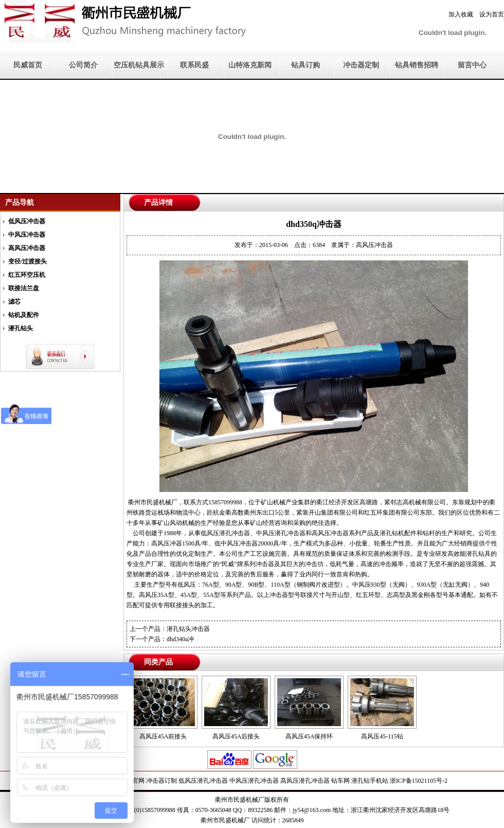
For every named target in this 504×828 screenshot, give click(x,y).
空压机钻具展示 (139, 65)
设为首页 (492, 14)
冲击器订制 (161, 781)
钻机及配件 (24, 315)
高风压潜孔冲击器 (305, 781)
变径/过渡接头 (28, 261)
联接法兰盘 (24, 288)
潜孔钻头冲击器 (188, 629)
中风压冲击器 (27, 235)
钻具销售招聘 (417, 65)
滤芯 (14, 302)
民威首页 (28, 65)
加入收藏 (461, 14)
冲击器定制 (361, 65)
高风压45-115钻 (382, 736)
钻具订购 (305, 65)
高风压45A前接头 (163, 736)
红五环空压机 (27, 275)
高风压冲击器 (27, 248)
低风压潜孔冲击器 (203, 781)
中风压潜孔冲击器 (254, 781)
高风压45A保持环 (309, 736)
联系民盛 (194, 65)
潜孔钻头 (21, 328)
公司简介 (83, 65)
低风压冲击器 (27, 221)
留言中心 (472, 65)
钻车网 (340, 781)
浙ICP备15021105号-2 (419, 781)
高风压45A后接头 (236, 736)
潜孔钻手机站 (370, 781)
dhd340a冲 (180, 639)
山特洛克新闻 (250, 65)
